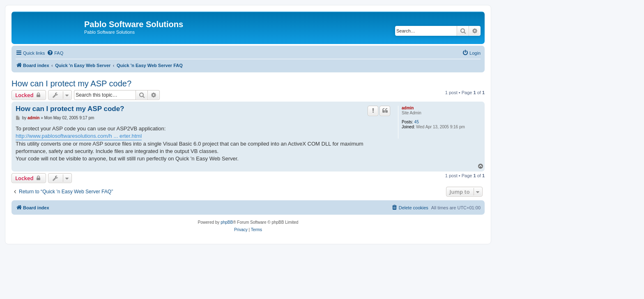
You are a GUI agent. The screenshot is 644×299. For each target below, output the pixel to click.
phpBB (227, 222)
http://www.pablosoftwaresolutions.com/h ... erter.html (79, 136)
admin (408, 108)
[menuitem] (55, 53)
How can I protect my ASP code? (71, 83)
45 (417, 122)
